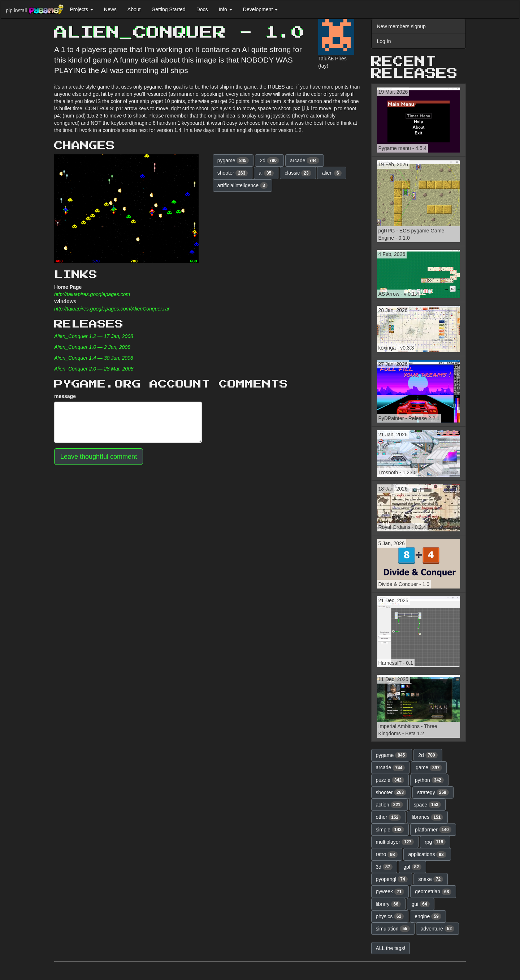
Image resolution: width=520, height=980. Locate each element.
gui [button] (421, 904)
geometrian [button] (433, 892)
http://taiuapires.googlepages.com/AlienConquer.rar (112, 309)
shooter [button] (233, 173)
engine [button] (428, 916)
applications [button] (427, 855)
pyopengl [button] (392, 879)
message (65, 396)
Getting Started (168, 9)
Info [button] (226, 9)
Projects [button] (81, 9)
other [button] (389, 817)
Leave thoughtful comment (99, 457)
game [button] (429, 768)
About (134, 9)
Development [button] (260, 9)
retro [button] (387, 855)
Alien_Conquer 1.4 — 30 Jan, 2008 (94, 358)
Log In (384, 41)
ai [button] (266, 173)
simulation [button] (393, 929)
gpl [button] (412, 867)
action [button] (389, 805)
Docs (202, 9)
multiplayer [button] (395, 842)
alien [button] (331, 173)
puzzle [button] (390, 780)
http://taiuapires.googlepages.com (92, 294)
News (110, 9)
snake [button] (431, 879)
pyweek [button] (390, 892)
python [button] (429, 780)
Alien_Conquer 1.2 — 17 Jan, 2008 (94, 336)
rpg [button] (435, 842)
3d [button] (384, 867)
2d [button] (269, 161)
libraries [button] (427, 817)
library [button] (388, 904)
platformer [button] (433, 830)
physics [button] (390, 916)
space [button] (427, 805)
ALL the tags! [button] (391, 948)
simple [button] (390, 830)
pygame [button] (233, 161)
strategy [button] (433, 792)
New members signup (401, 26)
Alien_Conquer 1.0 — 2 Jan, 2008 (92, 347)
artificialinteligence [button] (242, 185)
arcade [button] (305, 161)
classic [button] (298, 173)
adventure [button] (438, 929)
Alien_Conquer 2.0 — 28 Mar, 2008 (94, 369)
